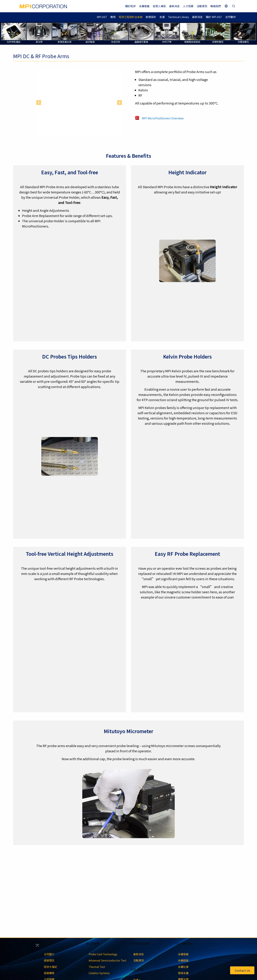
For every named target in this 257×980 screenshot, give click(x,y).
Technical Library (178, 17)
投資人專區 (159, 6)
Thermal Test (97, 967)
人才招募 (188, 6)
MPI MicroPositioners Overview (163, 118)
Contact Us (242, 970)
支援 (162, 17)
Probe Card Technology (103, 954)
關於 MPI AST (214, 17)
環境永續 (183, 973)
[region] (79, 102)
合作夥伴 (230, 17)
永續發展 (144, 6)
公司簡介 (49, 954)
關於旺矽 (130, 6)
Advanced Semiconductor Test (107, 960)
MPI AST (102, 17)
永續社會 (183, 967)
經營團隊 (49, 973)
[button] (39, 103)
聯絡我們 (216, 6)
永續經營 (183, 960)
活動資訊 (202, 6)
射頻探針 (151, 17)
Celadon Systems (99, 973)
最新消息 (174, 6)
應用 (113, 17)
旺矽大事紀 (50, 967)
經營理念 (49, 960)
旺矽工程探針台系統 (131, 17)
